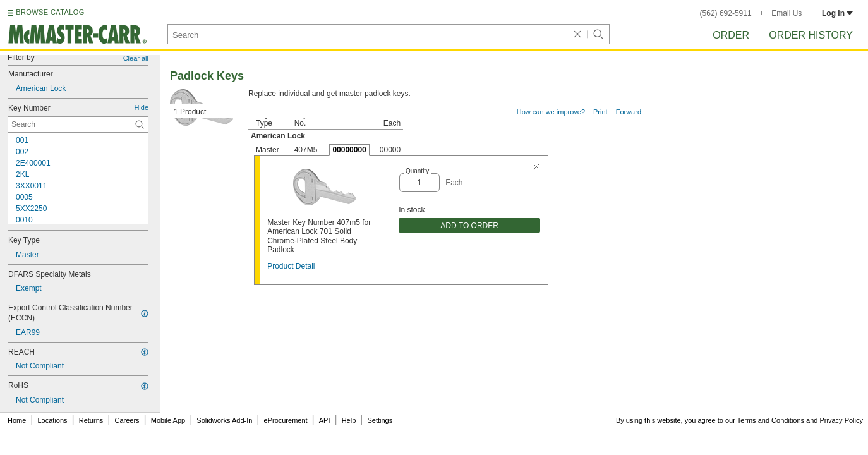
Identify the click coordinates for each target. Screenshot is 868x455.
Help (349, 420)
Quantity (417, 171)
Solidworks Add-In (224, 420)
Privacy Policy (841, 420)
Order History (811, 35)
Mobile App (168, 420)
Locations (53, 420)
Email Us (787, 13)
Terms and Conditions (771, 420)
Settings (380, 420)
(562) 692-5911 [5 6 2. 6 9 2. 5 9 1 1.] (726, 13)
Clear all (136, 58)
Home (17, 420)
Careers (127, 420)
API (325, 420)
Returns (91, 420)
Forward (629, 112)
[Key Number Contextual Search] (78, 124)
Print (600, 112)
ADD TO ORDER (469, 226)
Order (731, 35)
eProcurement (286, 420)
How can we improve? (551, 112)
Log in (837, 13)
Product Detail (291, 266)
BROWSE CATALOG (50, 12)
